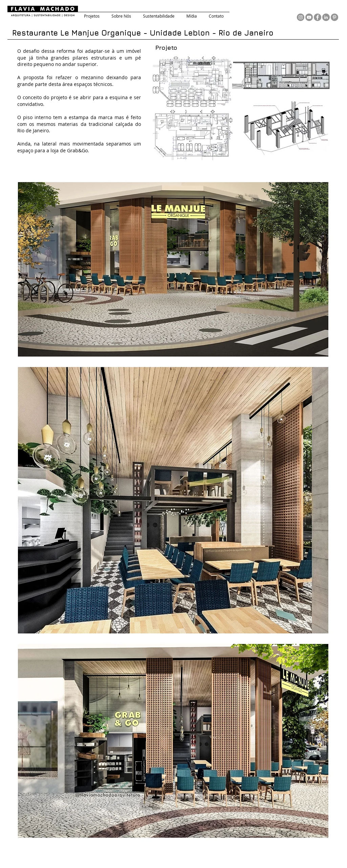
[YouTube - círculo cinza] (309, 17)
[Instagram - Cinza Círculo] (301, 17)
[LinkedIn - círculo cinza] (326, 17)
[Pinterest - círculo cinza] (334, 17)
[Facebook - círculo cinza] (318, 17)
